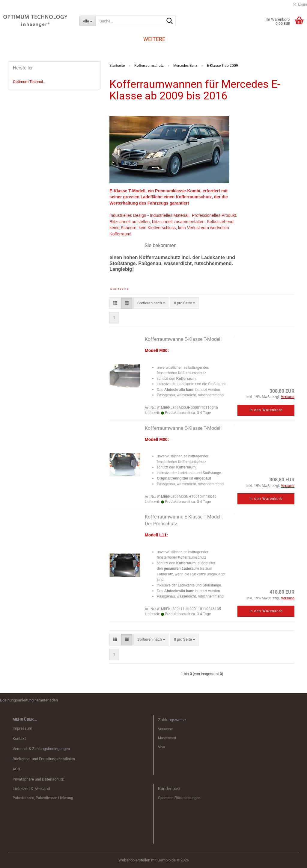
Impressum (22, 728)
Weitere (154, 39)
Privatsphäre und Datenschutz (38, 779)
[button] (115, 303)
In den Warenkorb (266, 410)
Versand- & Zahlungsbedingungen (41, 749)
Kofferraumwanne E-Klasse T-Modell (183, 339)
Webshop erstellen (134, 860)
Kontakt (19, 738)
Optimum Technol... (29, 82)
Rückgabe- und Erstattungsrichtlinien (44, 759)
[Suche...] (87, 21)
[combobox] (151, 303)
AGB (16, 769)
